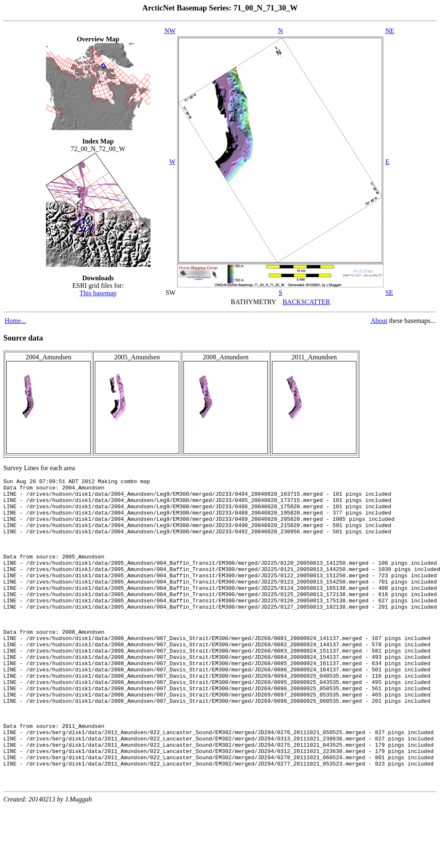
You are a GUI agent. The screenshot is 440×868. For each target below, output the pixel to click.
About (379, 321)
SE (389, 293)
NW (170, 31)
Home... (15, 321)
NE (390, 31)
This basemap (98, 293)
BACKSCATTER (306, 302)
